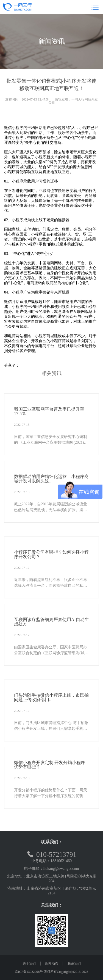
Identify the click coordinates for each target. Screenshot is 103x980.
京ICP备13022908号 (29, 972)
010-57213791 (51, 854)
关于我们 (29, 963)
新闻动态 (52, 963)
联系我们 (74, 963)
